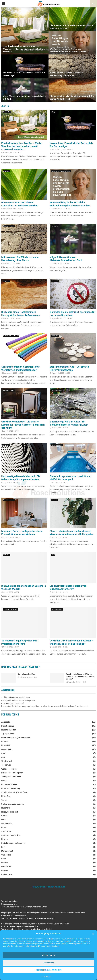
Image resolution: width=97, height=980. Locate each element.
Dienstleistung (8, 726)
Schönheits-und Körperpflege (61, 171)
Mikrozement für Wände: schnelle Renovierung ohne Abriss (66, 74)
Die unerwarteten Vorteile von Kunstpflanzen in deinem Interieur (72, 27)
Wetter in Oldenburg (10, 901)
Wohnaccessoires (9, 769)
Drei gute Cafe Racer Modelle (14, 916)
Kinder (4, 816)
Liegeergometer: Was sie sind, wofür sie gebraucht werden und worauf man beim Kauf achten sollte (43, 913)
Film (53, 555)
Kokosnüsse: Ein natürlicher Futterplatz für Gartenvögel (24, 74)
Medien (5, 863)
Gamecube (6, 855)
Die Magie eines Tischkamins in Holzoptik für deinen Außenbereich (72, 98)
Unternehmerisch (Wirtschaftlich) (16, 738)
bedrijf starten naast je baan (18, 698)
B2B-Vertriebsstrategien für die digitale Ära (20, 926)
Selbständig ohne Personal (13, 843)
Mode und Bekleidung (11, 788)
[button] (93, 934)
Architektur (6, 831)
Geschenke (6, 866)
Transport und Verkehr (10, 609)
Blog (53, 112)
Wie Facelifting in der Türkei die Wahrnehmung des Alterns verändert (68, 50)
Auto (3, 757)
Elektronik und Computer (11, 336)
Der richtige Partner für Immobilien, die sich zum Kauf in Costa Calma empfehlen (35, 924)
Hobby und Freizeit (10, 812)
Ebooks (5, 870)
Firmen (4, 839)
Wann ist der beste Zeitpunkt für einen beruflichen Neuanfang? (28, 918)
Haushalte (7, 112)
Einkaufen (6, 796)
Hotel (4, 820)
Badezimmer (7, 874)
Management (7, 851)
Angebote (6, 171)
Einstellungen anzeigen (49, 970)
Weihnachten (7, 824)
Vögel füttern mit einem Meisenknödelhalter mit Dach (25, 98)
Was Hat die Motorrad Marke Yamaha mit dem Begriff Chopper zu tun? (80, 676)
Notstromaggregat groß (14, 703)
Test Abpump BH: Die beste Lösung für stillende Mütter (24, 907)
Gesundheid (7, 749)
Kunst (4, 859)
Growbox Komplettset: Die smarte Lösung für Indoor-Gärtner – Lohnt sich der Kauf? (23, 425)
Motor (4, 827)
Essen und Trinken (9, 784)
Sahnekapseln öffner (27, 674)
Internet (5, 741)
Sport (4, 753)
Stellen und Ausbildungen (12, 804)
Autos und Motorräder (11, 835)
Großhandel (7, 761)
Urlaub (4, 781)
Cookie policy (46, 976)
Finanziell (55, 281)
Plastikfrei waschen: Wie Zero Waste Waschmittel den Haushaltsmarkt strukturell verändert (25, 49)
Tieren (4, 800)
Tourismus (6, 765)
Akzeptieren (49, 955)
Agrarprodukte (8, 734)
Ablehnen (49, 963)
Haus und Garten (9, 226)
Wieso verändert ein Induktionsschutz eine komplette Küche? (27, 929)
